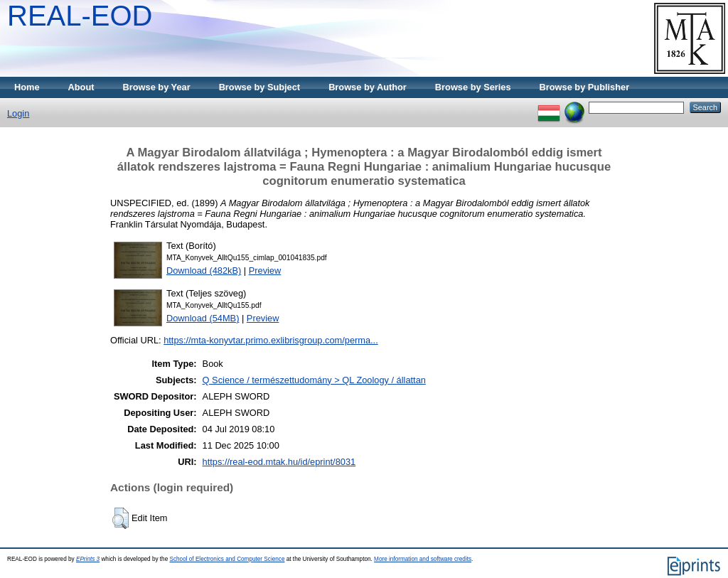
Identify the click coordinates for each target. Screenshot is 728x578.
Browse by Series (473, 87)
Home (27, 87)
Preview (265, 271)
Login (18, 113)
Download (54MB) (203, 318)
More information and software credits (423, 559)
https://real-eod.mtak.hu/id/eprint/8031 (279, 462)
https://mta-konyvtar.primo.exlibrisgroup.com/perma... (271, 340)
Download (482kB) (204, 271)
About (81, 87)
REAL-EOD (80, 16)
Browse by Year (157, 87)
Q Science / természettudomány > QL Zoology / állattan (314, 380)
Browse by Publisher (585, 87)
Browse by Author (368, 87)
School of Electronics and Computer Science (227, 559)
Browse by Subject (260, 87)
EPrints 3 (88, 559)
